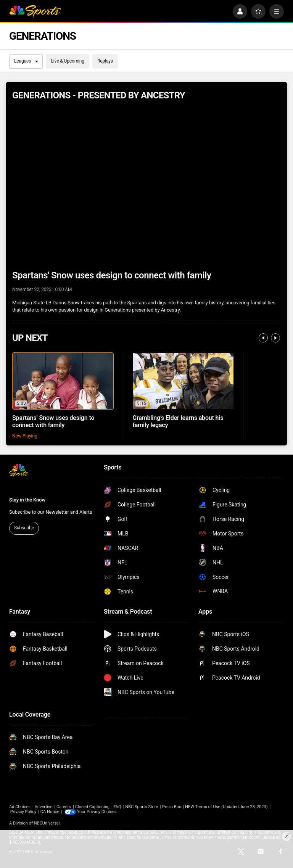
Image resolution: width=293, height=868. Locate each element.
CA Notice (50, 812)
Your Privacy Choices (97, 812)
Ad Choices (20, 807)
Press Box (171, 807)
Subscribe (24, 528)
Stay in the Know (27, 500)
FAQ (118, 807)
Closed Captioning (92, 807)
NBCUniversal (47, 823)
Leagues (26, 61)
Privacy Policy (23, 812)
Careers (64, 807)
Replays (105, 61)
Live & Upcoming (68, 61)
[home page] (35, 11)
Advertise (44, 807)
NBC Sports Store (142, 807)
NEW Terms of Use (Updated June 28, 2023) (226, 807)
